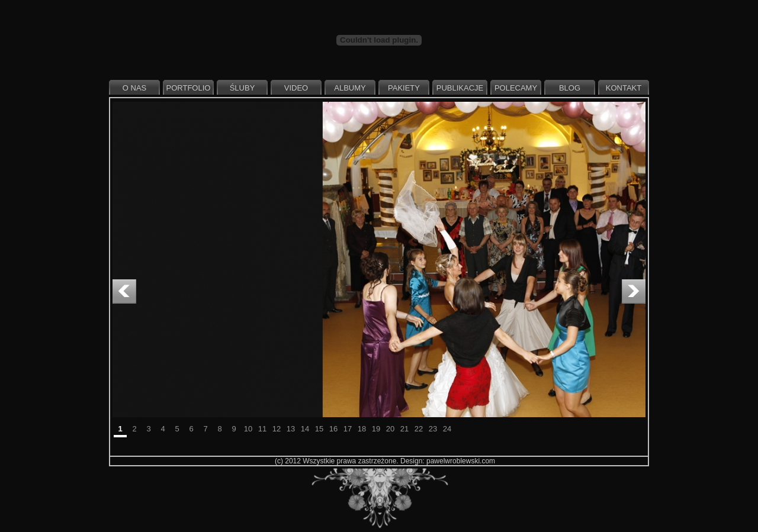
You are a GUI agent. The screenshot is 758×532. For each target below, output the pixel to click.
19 (376, 429)
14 (305, 429)
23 (433, 429)
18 (362, 429)
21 (404, 429)
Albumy (350, 88)
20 (390, 429)
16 (333, 429)
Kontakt (624, 88)
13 (291, 429)
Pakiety (404, 88)
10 (248, 429)
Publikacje (460, 88)
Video (296, 88)
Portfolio (189, 88)
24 (447, 429)
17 (348, 429)
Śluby (243, 88)
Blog (570, 88)
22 (419, 429)
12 (277, 429)
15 (319, 429)
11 (262, 429)
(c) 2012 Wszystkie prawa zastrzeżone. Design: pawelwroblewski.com (385, 461)
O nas (134, 88)
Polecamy (516, 88)
